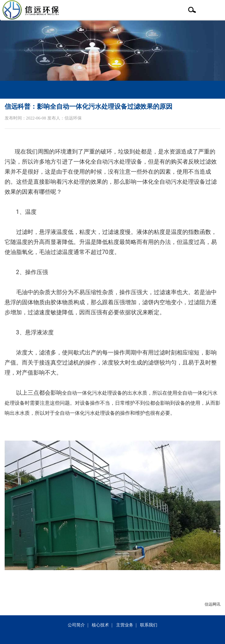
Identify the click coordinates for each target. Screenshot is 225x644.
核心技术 (100, 625)
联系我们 (149, 625)
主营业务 (125, 625)
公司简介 (76, 625)
